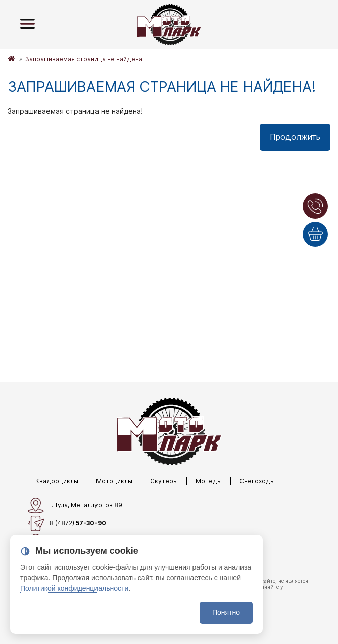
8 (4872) (67, 524)
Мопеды (209, 481)
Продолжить (295, 137)
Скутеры (164, 481)
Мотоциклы (114, 481)
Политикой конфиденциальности (74, 588)
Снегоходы (257, 481)
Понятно (226, 612)
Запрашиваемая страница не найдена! (85, 59)
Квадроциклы (57, 481)
